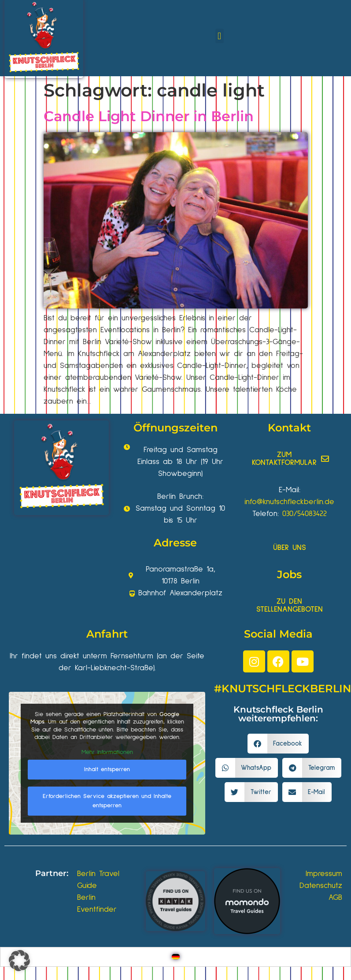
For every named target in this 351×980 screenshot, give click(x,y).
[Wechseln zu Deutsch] (176, 957)
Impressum (324, 874)
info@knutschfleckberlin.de (289, 502)
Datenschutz (321, 886)
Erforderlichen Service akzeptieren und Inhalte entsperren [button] (107, 801)
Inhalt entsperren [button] (107, 769)
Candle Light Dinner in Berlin (149, 116)
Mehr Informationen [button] (107, 752)
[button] (220, 36)
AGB (335, 898)
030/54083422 (305, 514)
